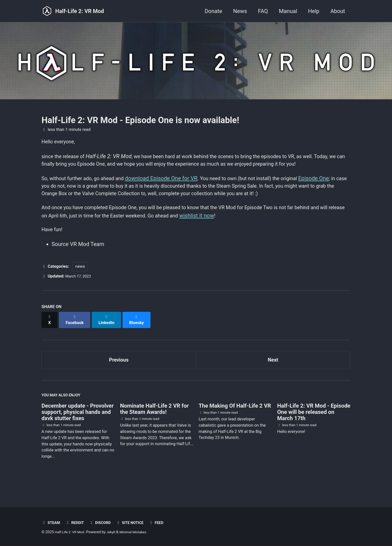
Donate (213, 11)
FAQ (263, 11)
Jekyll (115, 532)
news (80, 283)
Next (273, 372)
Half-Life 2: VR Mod (80, 11)
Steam (51, 523)
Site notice (136, 523)
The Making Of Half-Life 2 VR (235, 420)
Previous (119, 372)
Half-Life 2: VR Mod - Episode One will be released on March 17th (314, 427)
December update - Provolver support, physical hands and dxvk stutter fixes (77, 427)
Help (314, 11)
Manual (288, 11)
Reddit (77, 523)
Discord (104, 523)
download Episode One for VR (170, 190)
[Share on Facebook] (76, 334)
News (240, 11)
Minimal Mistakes (138, 532)
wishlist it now (240, 230)
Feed (164, 523)
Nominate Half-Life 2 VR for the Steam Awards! (154, 423)
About (338, 11)
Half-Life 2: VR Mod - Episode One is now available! (140, 120)
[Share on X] (50, 334)
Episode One (334, 190)
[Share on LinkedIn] (109, 334)
